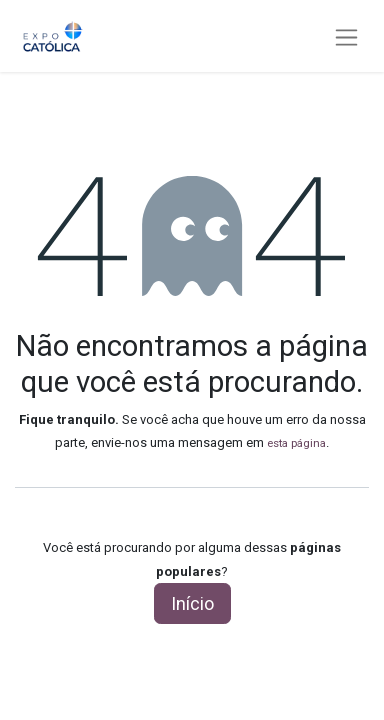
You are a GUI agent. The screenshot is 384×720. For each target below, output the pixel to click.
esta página (296, 443)
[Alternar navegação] (346, 36)
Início (192, 603)
